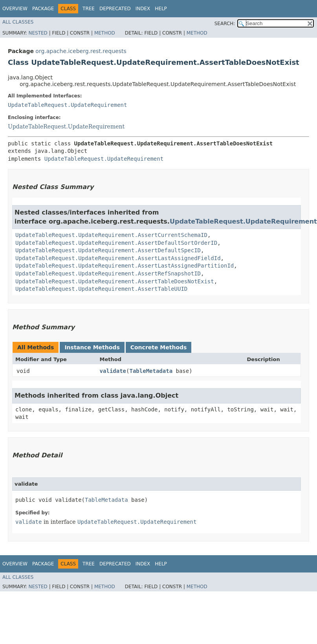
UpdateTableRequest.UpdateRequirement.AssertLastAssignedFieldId (118, 258)
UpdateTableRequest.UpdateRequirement (67, 105)
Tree (89, 9)
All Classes (18, 22)
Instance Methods (92, 347)
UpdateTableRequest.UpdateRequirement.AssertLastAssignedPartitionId (125, 266)
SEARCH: (225, 24)
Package (43, 9)
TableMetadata (151, 371)
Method (105, 33)
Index (143, 9)
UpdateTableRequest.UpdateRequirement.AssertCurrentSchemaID (111, 235)
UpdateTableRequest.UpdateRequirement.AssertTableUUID (101, 289)
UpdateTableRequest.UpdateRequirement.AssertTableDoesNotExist (115, 281)
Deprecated (115, 9)
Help (161, 9)
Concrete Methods (159, 347)
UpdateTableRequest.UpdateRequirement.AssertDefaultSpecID (108, 250)
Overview (15, 9)
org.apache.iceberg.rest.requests (81, 51)
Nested (38, 33)
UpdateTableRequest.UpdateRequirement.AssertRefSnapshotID (108, 273)
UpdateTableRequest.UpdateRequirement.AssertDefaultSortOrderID (116, 243)
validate (113, 371)
